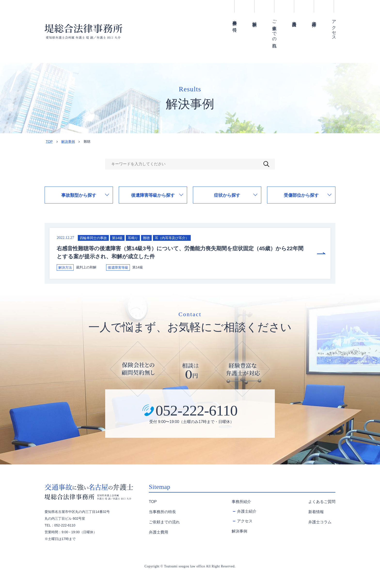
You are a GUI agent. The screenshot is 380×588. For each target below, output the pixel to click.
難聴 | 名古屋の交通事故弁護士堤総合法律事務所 (83, 31)
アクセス (334, 28)
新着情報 (316, 512)
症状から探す (227, 195)
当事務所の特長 (235, 21)
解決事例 (254, 19)
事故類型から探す (79, 195)
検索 (266, 164)
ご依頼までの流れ (274, 31)
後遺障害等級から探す (153, 195)
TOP (49, 141)
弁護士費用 (294, 19)
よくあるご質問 (322, 502)
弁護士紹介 (314, 19)
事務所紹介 (241, 502)
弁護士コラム (320, 522)
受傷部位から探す (301, 195)
